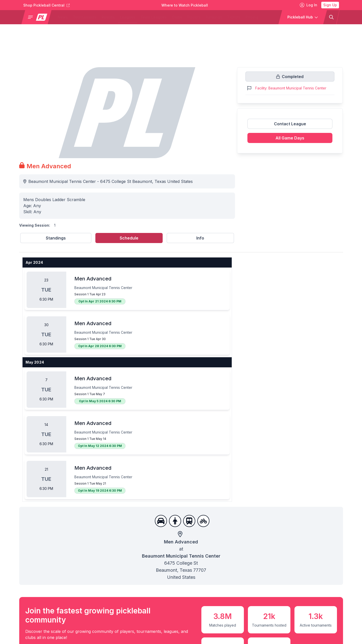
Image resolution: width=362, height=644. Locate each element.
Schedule (129, 238)
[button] (38, 17)
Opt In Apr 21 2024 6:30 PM (100, 301)
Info (200, 238)
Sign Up (330, 5)
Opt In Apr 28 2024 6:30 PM (100, 346)
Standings (56, 238)
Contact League (290, 124)
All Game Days (290, 138)
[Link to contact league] (290, 126)
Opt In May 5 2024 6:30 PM (100, 401)
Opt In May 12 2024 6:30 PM (100, 446)
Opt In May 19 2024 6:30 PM (100, 491)
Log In (308, 5)
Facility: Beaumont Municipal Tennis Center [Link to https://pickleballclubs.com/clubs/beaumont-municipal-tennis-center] (291, 88)
